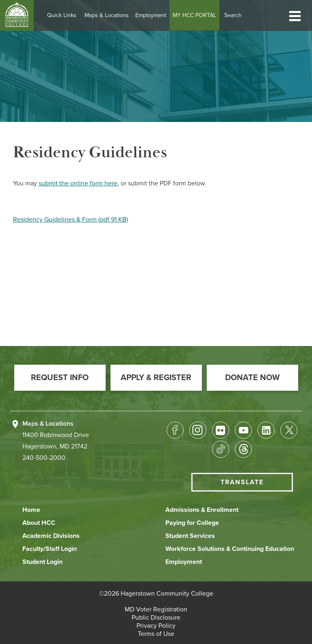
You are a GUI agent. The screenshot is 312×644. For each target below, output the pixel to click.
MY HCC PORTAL (196, 15)
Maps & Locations (109, 15)
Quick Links (64, 15)
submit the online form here (78, 183)
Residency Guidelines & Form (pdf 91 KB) (70, 220)
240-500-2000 (44, 458)
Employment (153, 15)
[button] (295, 15)
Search (235, 15)
